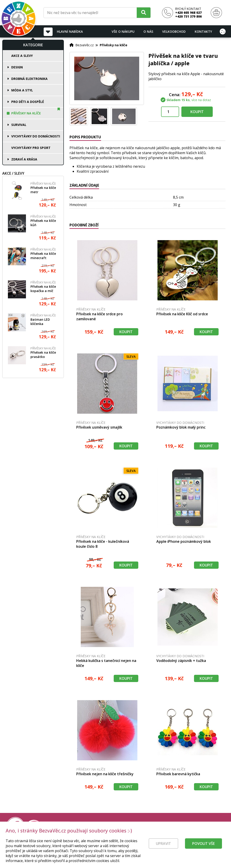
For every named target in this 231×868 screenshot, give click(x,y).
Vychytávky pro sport (31, 148)
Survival (19, 125)
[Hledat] (144, 13)
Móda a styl (22, 90)
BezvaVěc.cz (84, 45)
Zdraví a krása (24, 159)
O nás (148, 31)
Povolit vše (203, 851)
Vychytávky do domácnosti (36, 136)
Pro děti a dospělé (28, 102)
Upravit (163, 851)
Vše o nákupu (123, 31)
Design (17, 67)
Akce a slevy (22, 56)
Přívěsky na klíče (26, 113)
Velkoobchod (174, 31)
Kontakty (203, 31)
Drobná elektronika (29, 79)
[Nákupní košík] (216, 13)
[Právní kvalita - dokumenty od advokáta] (49, 826)
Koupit (197, 112)
